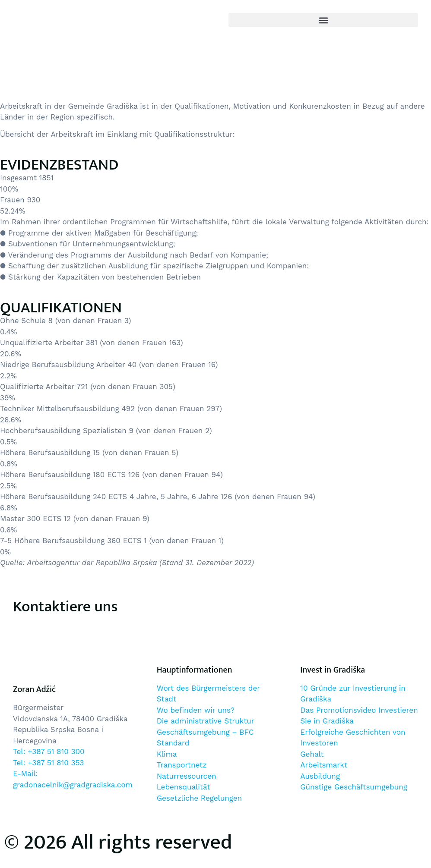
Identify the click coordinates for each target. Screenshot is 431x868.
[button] (323, 20)
